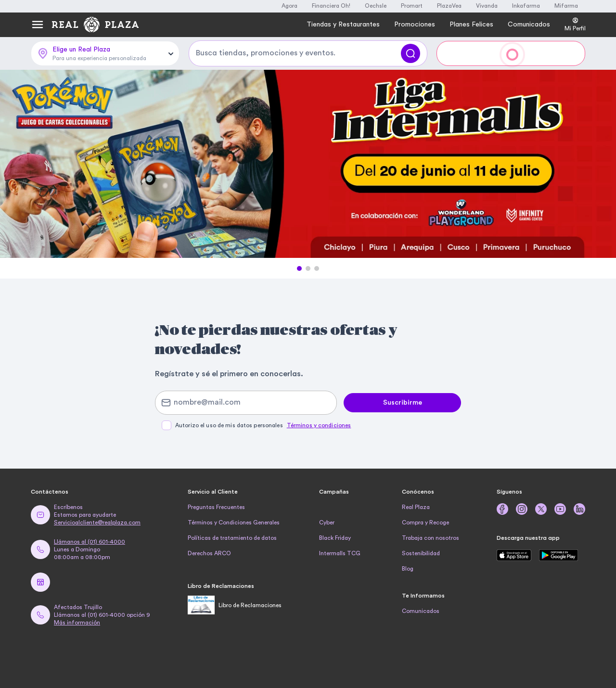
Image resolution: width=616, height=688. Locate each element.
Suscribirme (403, 403)
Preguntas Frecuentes (216, 507)
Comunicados (421, 611)
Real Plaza (416, 507)
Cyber (327, 522)
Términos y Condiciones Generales (234, 522)
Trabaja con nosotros (430, 538)
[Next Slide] (600, 165)
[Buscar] (411, 53)
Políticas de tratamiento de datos (232, 538)
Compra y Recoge (425, 522)
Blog (408, 569)
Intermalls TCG (340, 553)
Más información (77, 623)
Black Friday (335, 538)
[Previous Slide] (16, 165)
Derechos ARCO (209, 553)
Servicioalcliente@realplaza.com (97, 522)
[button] (299, 268)
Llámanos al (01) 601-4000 (90, 542)
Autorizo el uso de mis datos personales (263, 425)
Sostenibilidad (421, 553)
